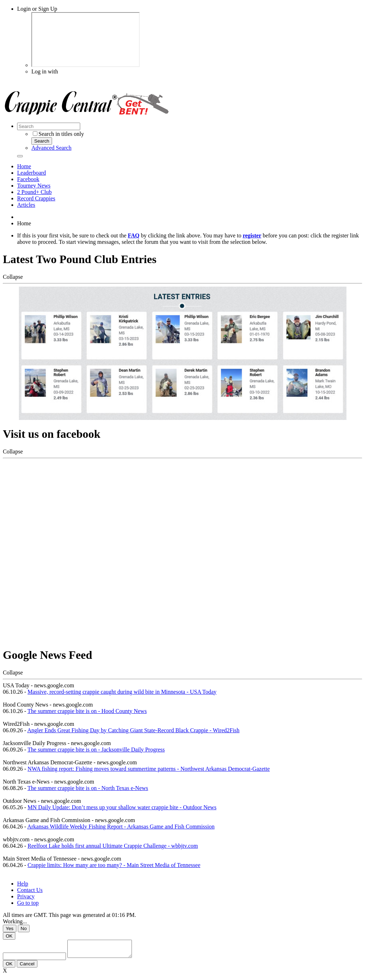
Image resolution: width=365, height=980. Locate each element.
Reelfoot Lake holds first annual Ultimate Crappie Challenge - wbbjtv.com (113, 846)
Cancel (27, 967)
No (24, 928)
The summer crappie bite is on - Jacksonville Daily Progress (96, 750)
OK (9, 936)
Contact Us (30, 890)
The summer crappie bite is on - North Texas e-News (88, 788)
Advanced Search (51, 148)
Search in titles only (58, 134)
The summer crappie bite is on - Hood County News (87, 711)
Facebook (28, 179)
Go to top (28, 903)
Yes (10, 928)
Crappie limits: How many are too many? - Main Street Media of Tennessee (114, 865)
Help (23, 884)
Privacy (26, 896)
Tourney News (34, 186)
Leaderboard (32, 173)
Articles (26, 205)
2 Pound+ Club (34, 192)
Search (42, 141)
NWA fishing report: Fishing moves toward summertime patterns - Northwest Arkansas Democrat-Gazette (148, 769)
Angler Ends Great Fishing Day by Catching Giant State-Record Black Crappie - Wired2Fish (133, 730)
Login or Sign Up (37, 9)
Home (24, 166)
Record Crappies (36, 198)
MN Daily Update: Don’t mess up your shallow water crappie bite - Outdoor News (122, 807)
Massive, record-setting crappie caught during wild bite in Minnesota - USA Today (122, 692)
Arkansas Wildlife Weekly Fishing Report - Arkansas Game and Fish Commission (121, 827)
